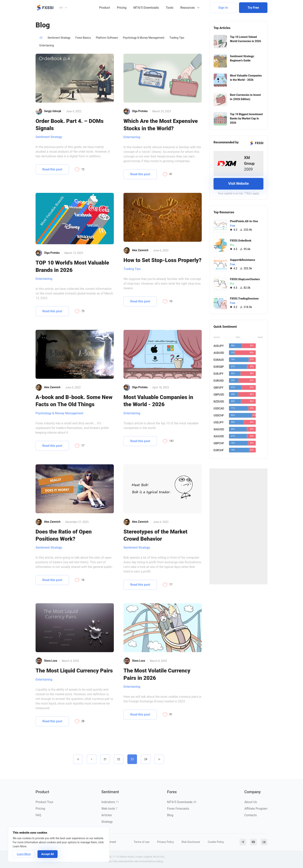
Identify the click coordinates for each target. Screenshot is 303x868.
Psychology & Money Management (144, 38)
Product (105, 8)
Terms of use (142, 842)
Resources (188, 8)
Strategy (107, 822)
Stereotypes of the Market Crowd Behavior (155, 535)
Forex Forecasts (178, 809)
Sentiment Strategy (59, 38)
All (41, 38)
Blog (170, 815)
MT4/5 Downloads (146, 8)
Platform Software (107, 38)
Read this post (52, 169)
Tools (170, 8)
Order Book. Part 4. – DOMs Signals (70, 125)
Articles (106, 815)
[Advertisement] (238, 526)
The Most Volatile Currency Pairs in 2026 (157, 674)
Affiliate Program (256, 809)
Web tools (109, 809)
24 (146, 759)
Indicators (110, 802)
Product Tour (44, 802)
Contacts (250, 815)
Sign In (223, 8)
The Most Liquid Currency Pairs (74, 671)
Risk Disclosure (191, 842)
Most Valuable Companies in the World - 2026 (158, 401)
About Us (251, 802)
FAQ (38, 815)
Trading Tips (177, 38)
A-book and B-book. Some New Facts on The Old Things (74, 401)
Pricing (122, 8)
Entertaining (47, 45)
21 (105, 759)
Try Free (253, 8)
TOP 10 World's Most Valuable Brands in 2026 (72, 266)
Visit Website (238, 183)
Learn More (24, 854)
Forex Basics (83, 38)
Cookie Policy (216, 842)
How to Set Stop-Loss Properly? (163, 260)
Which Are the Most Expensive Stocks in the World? (161, 125)
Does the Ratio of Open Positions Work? (64, 535)
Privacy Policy (165, 842)
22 (119, 759)
